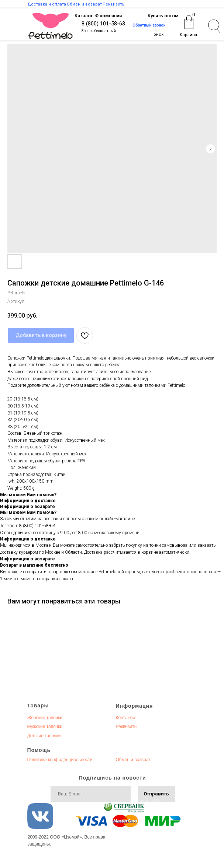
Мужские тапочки (45, 727)
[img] (51, 26)
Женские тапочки (45, 718)
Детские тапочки (44, 736)
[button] (149, 25)
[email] (91, 794)
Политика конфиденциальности (60, 760)
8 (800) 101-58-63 (103, 24)
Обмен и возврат (133, 760)
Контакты (125, 718)
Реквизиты (127, 727)
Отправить (156, 794)
